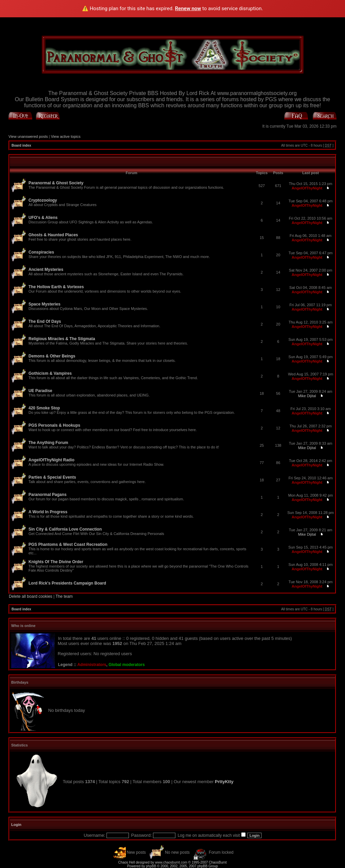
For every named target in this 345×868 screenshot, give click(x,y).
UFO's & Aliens (43, 218)
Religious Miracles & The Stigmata (62, 339)
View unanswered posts (28, 136)
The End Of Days (45, 321)
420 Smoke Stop (44, 408)
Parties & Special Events (52, 477)
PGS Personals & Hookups (54, 425)
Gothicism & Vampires (50, 373)
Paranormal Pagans (47, 495)
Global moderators (127, 665)
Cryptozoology (43, 200)
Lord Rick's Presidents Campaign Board (67, 583)
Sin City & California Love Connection (65, 529)
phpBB (151, 866)
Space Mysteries (44, 304)
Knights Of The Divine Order (56, 562)
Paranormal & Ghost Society (56, 183)
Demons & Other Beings (52, 356)
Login (16, 825)
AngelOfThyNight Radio (51, 460)
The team (64, 596)
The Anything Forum (48, 443)
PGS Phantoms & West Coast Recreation (68, 544)
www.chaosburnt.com (171, 862)
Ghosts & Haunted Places (53, 235)
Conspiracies (41, 252)
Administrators (92, 665)
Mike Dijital (307, 396)
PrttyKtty (224, 782)
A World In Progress (48, 512)
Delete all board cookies (31, 596)
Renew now (188, 8)
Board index (21, 145)
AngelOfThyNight (307, 188)
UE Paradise (40, 391)
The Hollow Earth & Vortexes (56, 287)
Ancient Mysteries (46, 270)
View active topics (66, 136)
